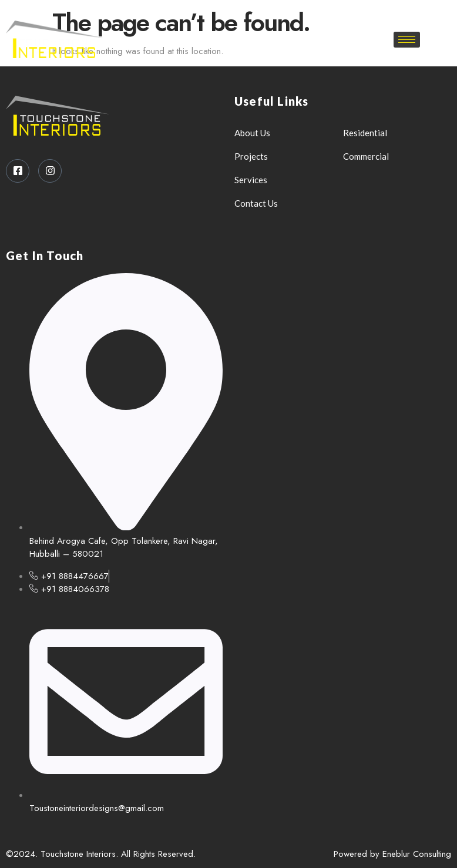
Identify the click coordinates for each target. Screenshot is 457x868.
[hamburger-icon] (407, 40)
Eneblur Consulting (417, 854)
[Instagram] (242, 12)
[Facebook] (221, 12)
